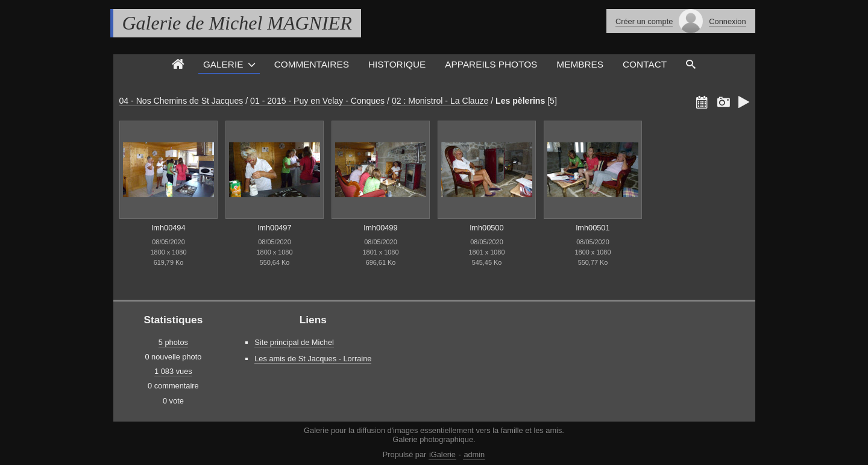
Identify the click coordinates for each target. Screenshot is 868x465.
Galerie (223, 64)
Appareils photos (491, 64)
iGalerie (442, 454)
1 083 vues (173, 371)
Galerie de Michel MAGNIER (237, 23)
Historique (397, 64)
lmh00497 (274, 228)
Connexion (727, 21)
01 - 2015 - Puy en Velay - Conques (317, 101)
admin (474, 454)
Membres (580, 64)
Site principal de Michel (294, 342)
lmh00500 (486, 228)
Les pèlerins (520, 101)
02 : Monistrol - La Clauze (440, 101)
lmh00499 (380, 228)
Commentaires (312, 64)
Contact (645, 64)
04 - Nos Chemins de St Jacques (181, 101)
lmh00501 (593, 228)
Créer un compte (644, 21)
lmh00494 (168, 228)
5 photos (173, 342)
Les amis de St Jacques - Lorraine (313, 359)
